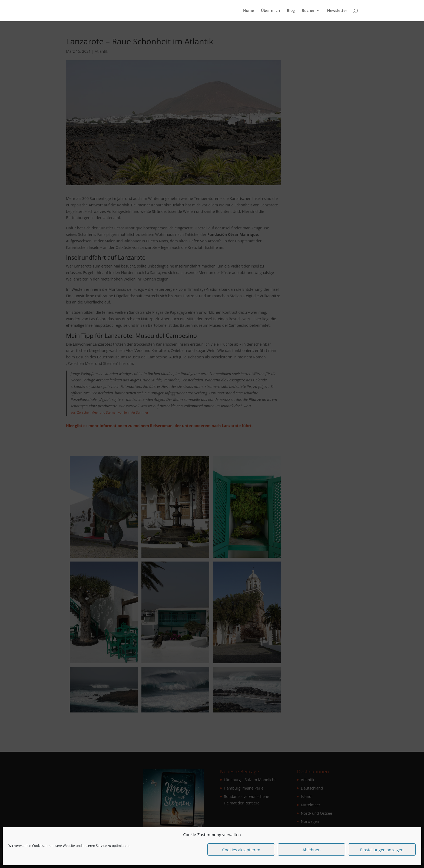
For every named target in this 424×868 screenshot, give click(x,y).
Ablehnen (312, 850)
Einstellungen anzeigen (382, 850)
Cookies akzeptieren (241, 850)
